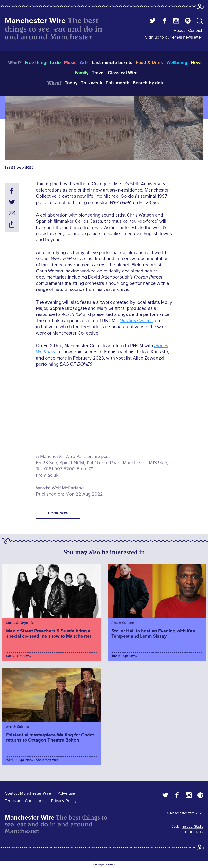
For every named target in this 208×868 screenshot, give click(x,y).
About (179, 30)
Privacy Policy (64, 801)
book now (58, 513)
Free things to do (43, 63)
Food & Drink (149, 63)
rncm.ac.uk (47, 475)
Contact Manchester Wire (28, 793)
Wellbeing (177, 63)
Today (71, 83)
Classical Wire (123, 73)
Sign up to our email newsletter (174, 37)
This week (91, 83)
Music (70, 63)
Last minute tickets (112, 63)
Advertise (66, 793)
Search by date (149, 83)
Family (82, 73)
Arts (84, 63)
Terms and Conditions (24, 801)
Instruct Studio (193, 827)
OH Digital (196, 832)
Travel (98, 73)
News (197, 63)
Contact (195, 30)
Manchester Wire (35, 21)
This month (118, 83)
